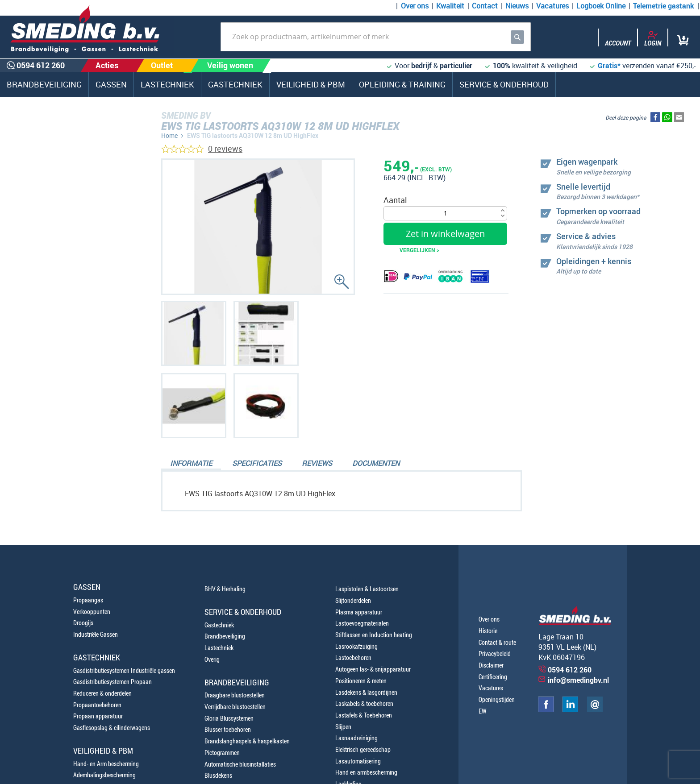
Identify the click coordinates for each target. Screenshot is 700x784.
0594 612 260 (54, 281)
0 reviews (225, 149)
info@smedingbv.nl (578, 680)
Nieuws (517, 6)
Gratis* (609, 66)
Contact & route (497, 642)
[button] (194, 333)
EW (483, 711)
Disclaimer (491, 665)
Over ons (415, 6)
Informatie (191, 463)
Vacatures (552, 6)
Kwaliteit (450, 6)
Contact (485, 6)
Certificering (493, 677)
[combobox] (376, 37)
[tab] (191, 464)
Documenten (376, 463)
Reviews (317, 463)
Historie (488, 631)
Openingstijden (497, 699)
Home (169, 135)
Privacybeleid (495, 653)
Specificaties (257, 463)
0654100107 (51, 302)
